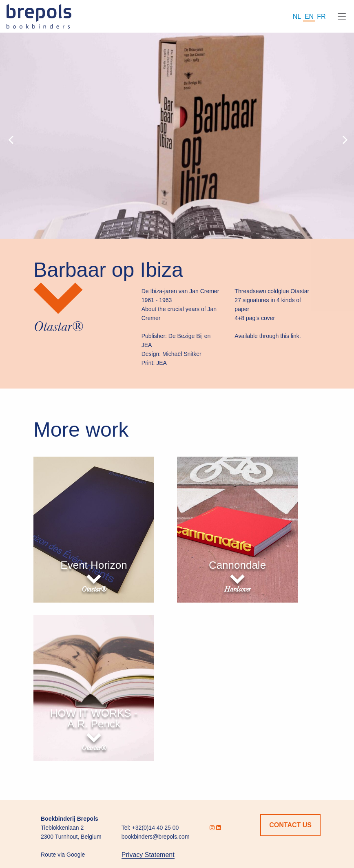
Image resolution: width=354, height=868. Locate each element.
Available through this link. (268, 336)
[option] (177, 136)
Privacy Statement (148, 855)
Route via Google (63, 855)
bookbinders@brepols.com (156, 837)
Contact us (290, 825)
